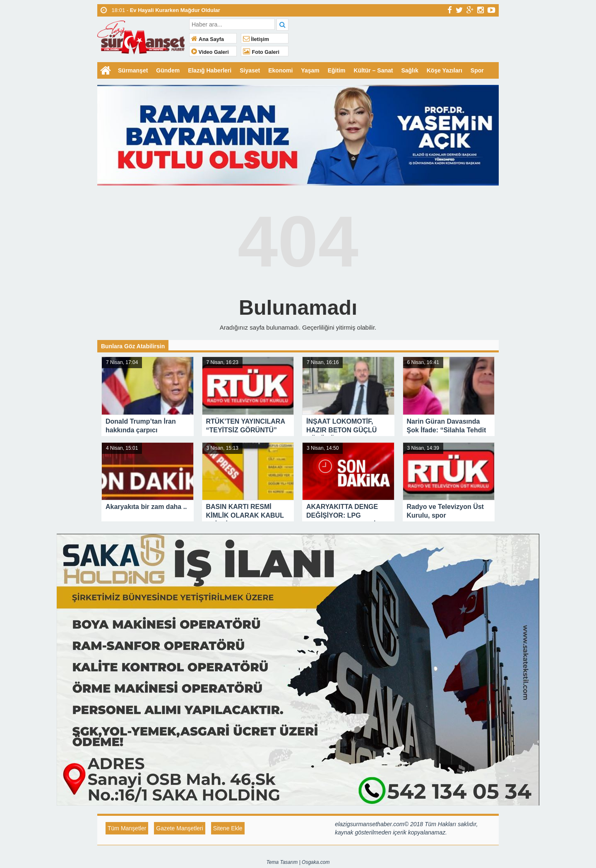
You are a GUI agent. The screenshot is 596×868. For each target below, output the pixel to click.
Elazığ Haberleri (210, 70)
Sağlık (410, 70)
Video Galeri (210, 52)
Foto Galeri (261, 52)
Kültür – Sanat (374, 70)
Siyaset (250, 70)
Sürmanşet (133, 70)
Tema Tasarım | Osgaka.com (298, 862)
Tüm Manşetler (127, 828)
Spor (477, 70)
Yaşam (310, 70)
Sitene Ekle (228, 828)
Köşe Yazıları (445, 70)
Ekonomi (280, 70)
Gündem (168, 70)
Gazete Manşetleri (180, 828)
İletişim (256, 39)
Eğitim (337, 70)
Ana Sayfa (208, 39)
